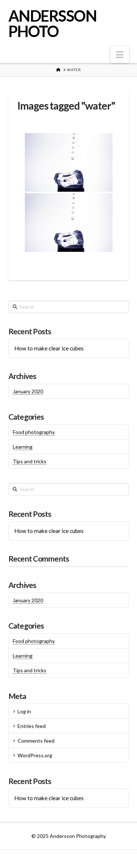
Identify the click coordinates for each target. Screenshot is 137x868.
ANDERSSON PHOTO (53, 23)
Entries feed (32, 726)
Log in (24, 711)
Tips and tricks (30, 461)
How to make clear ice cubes (49, 348)
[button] (120, 55)
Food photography (34, 432)
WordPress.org (35, 755)
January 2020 (28, 391)
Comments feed (36, 741)
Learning (23, 447)
